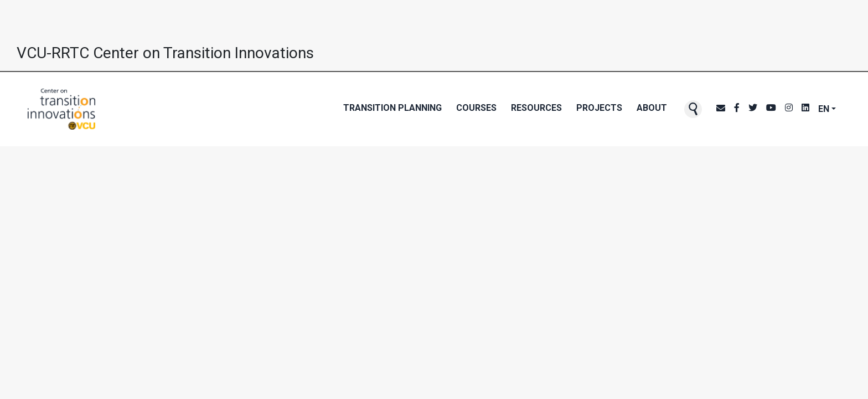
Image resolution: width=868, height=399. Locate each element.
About (652, 108)
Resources (536, 108)
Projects (599, 108)
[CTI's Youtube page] (771, 109)
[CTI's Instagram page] (789, 109)
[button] (693, 109)
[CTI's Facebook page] (737, 109)
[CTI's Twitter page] (753, 109)
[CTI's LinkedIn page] (805, 109)
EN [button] (824, 109)
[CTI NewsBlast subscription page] (721, 109)
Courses (476, 108)
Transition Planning (392, 108)
